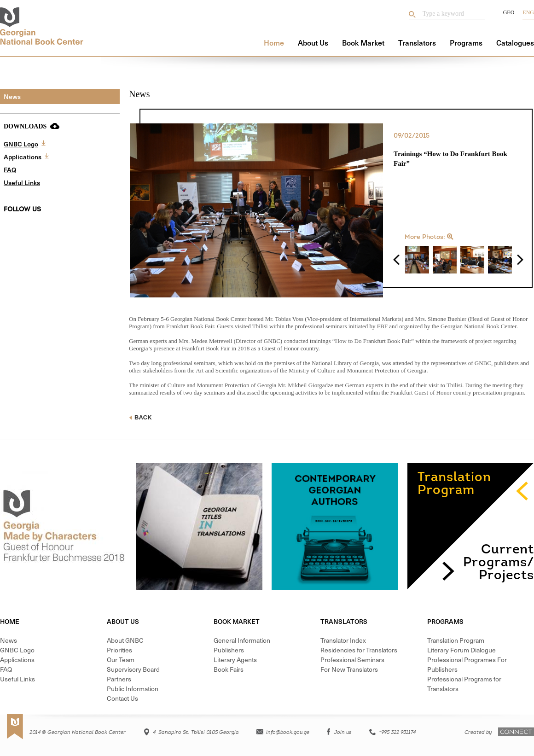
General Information (242, 640)
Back (140, 417)
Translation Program (456, 640)
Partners (119, 679)
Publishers (229, 650)
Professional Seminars (352, 660)
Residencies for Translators (359, 650)
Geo (509, 12)
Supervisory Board (133, 669)
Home (274, 42)
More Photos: (429, 237)
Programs (466, 42)
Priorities (119, 650)
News (12, 96)
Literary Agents (235, 660)
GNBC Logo (21, 144)
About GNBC (125, 640)
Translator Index (343, 640)
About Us (313, 42)
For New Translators (349, 669)
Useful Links (22, 183)
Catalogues (515, 42)
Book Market (363, 42)
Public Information (133, 689)
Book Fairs (229, 669)
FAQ (10, 170)
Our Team (121, 660)
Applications (23, 157)
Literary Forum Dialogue (461, 650)
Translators (417, 42)
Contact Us (122, 698)
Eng (528, 12)
